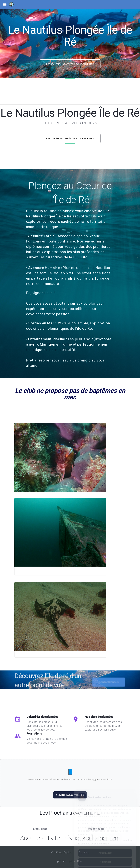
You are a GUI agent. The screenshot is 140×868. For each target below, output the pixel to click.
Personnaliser (105, 839)
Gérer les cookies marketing (70, 795)
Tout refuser (105, 847)
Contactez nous (108, 688)
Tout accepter (105, 856)
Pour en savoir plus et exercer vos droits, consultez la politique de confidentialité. (105, 828)
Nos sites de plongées (99, 717)
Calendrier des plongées (42, 717)
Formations (34, 734)
